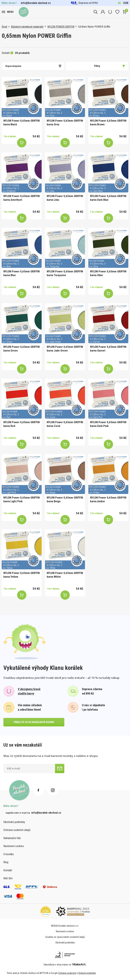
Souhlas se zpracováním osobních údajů (65, 937)
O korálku (9, 854)
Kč (119, 3)
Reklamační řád (12, 838)
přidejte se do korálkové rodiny (34, 722)
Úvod (4, 27)
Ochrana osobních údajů (17, 830)
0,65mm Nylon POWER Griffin (94, 27)
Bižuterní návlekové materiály (27, 27)
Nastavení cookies (14, 846)
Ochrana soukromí (67, 973)
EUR (126, 3)
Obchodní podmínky (14, 822)
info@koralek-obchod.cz (36, 3)
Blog (6, 862)
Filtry (110, 66)
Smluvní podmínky (87, 973)
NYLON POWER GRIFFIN (61, 27)
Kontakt (8, 870)
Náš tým (8, 878)
